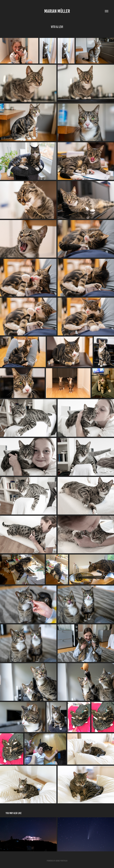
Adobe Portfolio (61, 861)
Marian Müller (57, 11)
